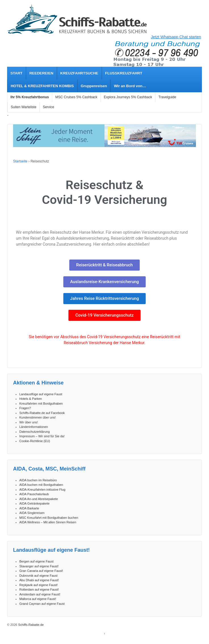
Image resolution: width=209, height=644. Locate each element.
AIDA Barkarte (29, 508)
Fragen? (25, 408)
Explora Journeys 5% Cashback (128, 97)
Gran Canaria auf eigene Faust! (41, 571)
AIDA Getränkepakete (34, 503)
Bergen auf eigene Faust (36, 561)
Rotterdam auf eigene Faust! (39, 589)
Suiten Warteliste (24, 107)
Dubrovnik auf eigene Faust (38, 576)
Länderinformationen (34, 427)
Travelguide (167, 97)
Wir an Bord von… (130, 86)
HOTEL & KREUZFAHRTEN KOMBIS (42, 86)
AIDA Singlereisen (32, 513)
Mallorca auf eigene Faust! (38, 599)
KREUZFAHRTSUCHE (79, 73)
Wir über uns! (29, 422)
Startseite (20, 161)
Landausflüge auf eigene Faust (41, 394)
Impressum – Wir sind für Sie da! (42, 436)
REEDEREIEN (41, 73)
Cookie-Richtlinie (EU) (35, 441)
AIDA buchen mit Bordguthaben (41, 485)
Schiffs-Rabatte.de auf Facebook (42, 413)
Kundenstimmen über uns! (37, 417)
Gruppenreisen (94, 86)
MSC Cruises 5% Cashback (76, 97)
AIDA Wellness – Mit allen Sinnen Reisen (48, 522)
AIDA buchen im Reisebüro (38, 480)
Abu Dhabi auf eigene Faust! (39, 580)
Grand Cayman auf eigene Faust (42, 604)
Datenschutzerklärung (35, 432)
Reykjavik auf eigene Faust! (38, 585)
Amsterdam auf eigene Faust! (40, 594)
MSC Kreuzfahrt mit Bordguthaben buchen (49, 518)
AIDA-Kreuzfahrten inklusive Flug (42, 490)
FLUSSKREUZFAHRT (124, 73)
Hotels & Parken (31, 399)
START (16, 73)
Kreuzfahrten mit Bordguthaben (41, 403)
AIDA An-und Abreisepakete (39, 499)
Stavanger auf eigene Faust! (39, 566)
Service (49, 107)
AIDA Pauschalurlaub (34, 494)
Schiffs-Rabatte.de (31, 625)
